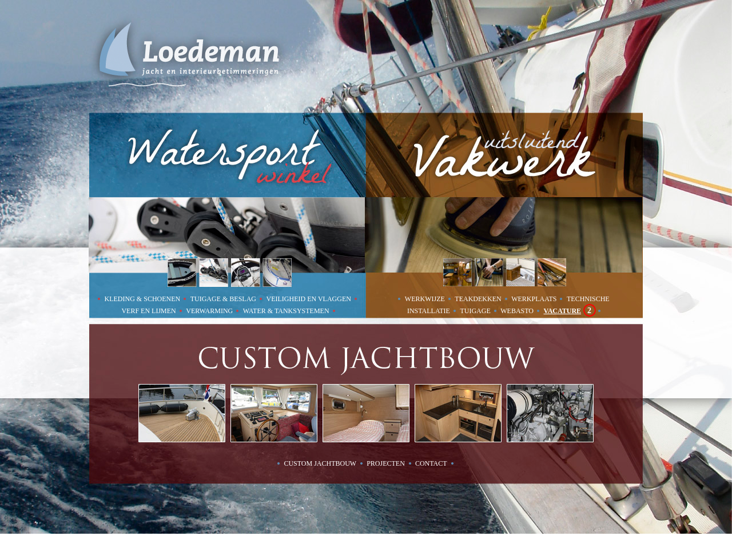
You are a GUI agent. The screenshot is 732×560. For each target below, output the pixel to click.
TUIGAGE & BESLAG (224, 299)
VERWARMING (210, 311)
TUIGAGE (476, 311)
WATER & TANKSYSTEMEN (287, 311)
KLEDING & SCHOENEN (144, 299)
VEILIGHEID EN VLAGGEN (310, 299)
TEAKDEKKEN (479, 299)
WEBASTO (518, 311)
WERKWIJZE (426, 299)
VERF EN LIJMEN (149, 311)
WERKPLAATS (535, 299)
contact (431, 463)
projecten (386, 463)
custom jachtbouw (320, 463)
